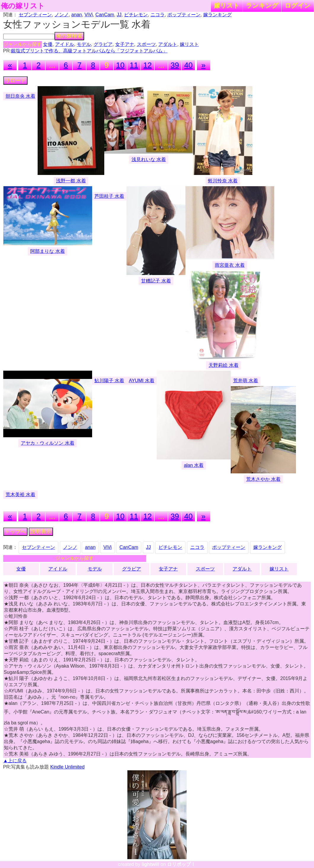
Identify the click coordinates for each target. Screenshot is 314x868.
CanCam (105, 15)
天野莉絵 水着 (223, 365)
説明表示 (41, 532)
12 (148, 65)
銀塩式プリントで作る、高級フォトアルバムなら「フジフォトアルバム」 (89, 51)
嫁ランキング (217, 15)
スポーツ (146, 44)
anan (77, 15)
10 (120, 65)
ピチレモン (136, 15)
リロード (15, 81)
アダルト (168, 44)
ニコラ (158, 15)
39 (175, 65)
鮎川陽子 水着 (109, 381)
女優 (48, 44)
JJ (119, 15)
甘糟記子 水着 (156, 281)
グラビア (103, 44)
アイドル (65, 44)
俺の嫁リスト (23, 6)
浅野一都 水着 (71, 181)
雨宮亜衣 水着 (230, 265)
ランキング (262, 5)
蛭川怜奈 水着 (223, 181)
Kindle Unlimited (68, 767)
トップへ (15, 532)
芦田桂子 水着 (109, 196)
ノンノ (62, 15)
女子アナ (125, 44)
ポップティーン (184, 15)
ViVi (89, 15)
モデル (84, 44)
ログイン (298, 5)
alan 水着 (194, 465)
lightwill (150, 864)
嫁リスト (227, 5)
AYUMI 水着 (142, 381)
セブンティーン (35, 15)
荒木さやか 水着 (263, 479)
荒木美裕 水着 (20, 495)
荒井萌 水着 (246, 381)
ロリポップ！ (181, 864)
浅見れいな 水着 (149, 159)
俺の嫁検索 (69, 36)
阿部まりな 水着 (47, 251)
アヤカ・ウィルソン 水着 (47, 443)
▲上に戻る (15, 761)
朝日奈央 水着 (20, 96)
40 (188, 65)
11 (134, 65)
